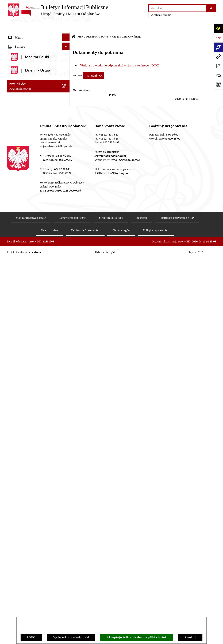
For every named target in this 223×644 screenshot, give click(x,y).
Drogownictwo (19, 434)
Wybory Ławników (21, 467)
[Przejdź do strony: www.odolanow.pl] (218, 57)
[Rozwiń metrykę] (93, 65)
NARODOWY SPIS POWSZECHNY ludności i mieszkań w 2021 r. (32, 457)
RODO (31, 637)
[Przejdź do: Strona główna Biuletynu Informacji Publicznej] (74, 26)
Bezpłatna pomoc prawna (26, 426)
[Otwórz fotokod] (218, 85)
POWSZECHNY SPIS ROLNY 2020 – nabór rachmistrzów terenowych (33, 444)
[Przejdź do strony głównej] (58, 10)
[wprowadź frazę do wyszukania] (177, 8)
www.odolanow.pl (130, 576)
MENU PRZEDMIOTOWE (26, 50)
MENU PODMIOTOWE (24, 35)
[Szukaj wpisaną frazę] (211, 8)
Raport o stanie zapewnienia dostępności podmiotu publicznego (33, 378)
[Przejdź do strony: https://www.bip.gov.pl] (218, 38)
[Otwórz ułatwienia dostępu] (218, 28)
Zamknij (190, 637)
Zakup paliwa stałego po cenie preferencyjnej (29, 391)
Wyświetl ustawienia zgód (71, 637)
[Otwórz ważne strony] (218, 66)
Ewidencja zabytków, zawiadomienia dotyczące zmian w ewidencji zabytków (34, 406)
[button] (67, 35)
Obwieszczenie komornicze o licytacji (34, 418)
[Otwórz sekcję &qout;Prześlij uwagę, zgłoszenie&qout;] (218, 75)
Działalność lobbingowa (25, 43)
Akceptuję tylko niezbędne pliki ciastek (137, 637)
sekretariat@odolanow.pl (110, 572)
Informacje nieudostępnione (28, 368)
